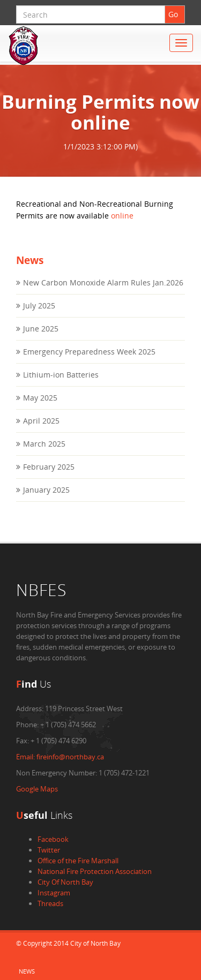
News (27, 971)
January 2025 (46, 490)
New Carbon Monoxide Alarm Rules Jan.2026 (103, 282)
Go (173, 14)
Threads (50, 903)
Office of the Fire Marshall (78, 861)
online (122, 216)
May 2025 (40, 398)
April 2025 (41, 421)
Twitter (49, 850)
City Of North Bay (65, 882)
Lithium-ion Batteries (61, 375)
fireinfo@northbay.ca (60, 757)
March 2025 (44, 444)
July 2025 (39, 306)
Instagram (54, 893)
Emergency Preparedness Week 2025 (89, 352)
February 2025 (49, 467)
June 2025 (41, 329)
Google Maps (37, 789)
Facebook (53, 839)
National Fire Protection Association (95, 871)
